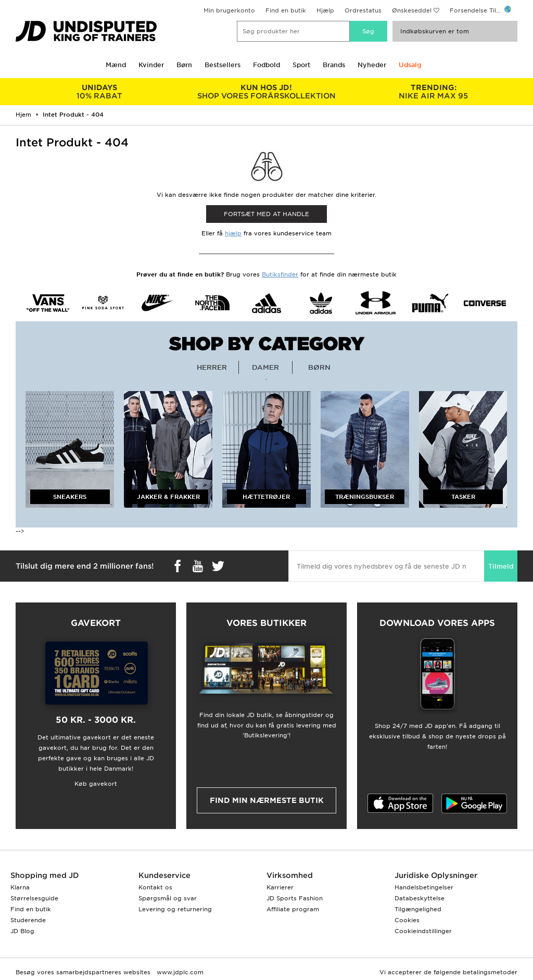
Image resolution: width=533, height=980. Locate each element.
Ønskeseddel (412, 10)
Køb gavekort (96, 784)
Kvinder (151, 65)
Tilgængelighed (418, 909)
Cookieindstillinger (423, 931)
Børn (184, 65)
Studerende (28, 920)
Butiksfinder (280, 274)
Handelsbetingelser (424, 887)
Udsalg (410, 65)
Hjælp (325, 10)
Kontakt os (155, 887)
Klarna (20, 887)
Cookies (407, 920)
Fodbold (266, 65)
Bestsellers (223, 65)
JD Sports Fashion (295, 898)
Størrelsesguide (34, 898)
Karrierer (280, 887)
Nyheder (372, 65)
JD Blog (22, 931)
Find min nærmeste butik (267, 800)
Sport (301, 65)
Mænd (116, 65)
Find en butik (286, 10)
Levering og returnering (175, 909)
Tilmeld (501, 566)
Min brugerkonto (229, 10)
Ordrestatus (363, 10)
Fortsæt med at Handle (266, 214)
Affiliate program (293, 909)
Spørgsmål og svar (168, 898)
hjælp (233, 233)
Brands (334, 65)
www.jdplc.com (179, 972)
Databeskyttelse (420, 898)
